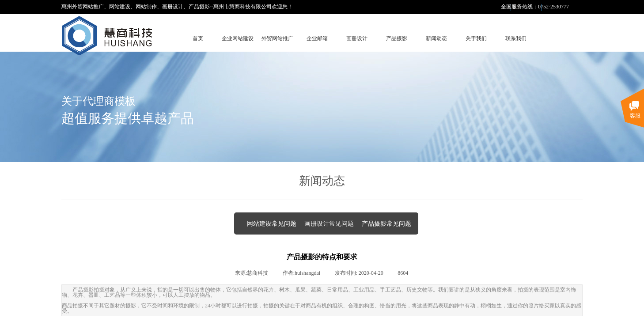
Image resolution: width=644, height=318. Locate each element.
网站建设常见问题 (272, 223)
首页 (198, 38)
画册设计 (357, 38)
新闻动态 (436, 38)
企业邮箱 (317, 38)
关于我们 (476, 38)
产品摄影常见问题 (386, 223)
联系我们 (516, 38)
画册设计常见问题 (329, 223)
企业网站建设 (238, 38)
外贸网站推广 (277, 38)
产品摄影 (397, 38)
